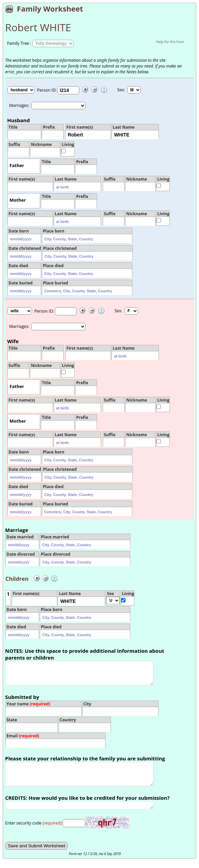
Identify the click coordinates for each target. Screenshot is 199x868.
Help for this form (170, 42)
